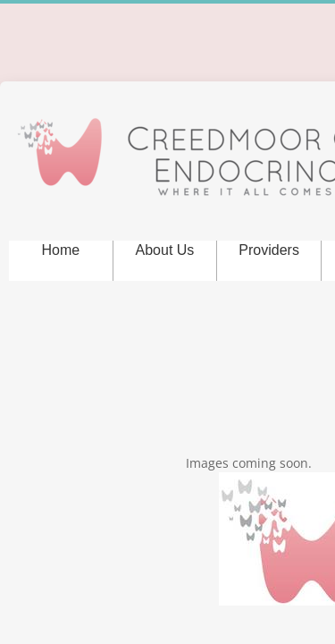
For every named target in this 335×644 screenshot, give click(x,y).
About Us (165, 250)
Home (60, 250)
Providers (269, 250)
